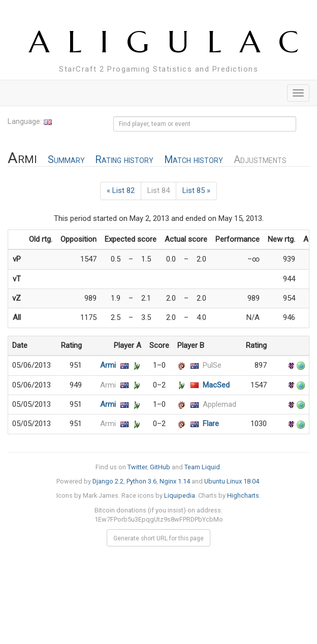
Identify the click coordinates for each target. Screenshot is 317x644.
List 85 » (196, 190)
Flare (211, 424)
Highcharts (243, 495)
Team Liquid (202, 467)
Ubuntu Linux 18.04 (232, 481)
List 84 (158, 190)
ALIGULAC (173, 42)
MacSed (216, 385)
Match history (194, 160)
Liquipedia (180, 495)
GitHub (160, 467)
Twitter (137, 467)
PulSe (212, 365)
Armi (108, 365)
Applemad (219, 404)
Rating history (124, 160)
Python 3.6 (141, 481)
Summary (66, 160)
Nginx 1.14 (175, 481)
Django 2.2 (108, 481)
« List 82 (121, 190)
